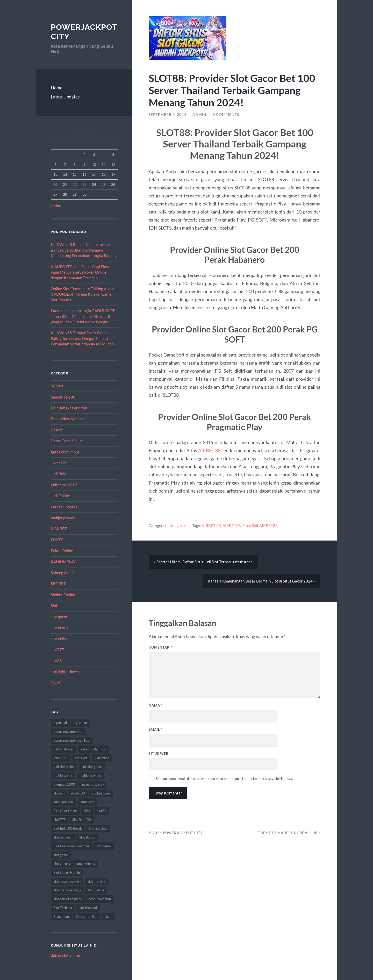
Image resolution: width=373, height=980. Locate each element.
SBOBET (58, 584)
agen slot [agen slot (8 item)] (81, 723)
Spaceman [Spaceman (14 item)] (61, 917)
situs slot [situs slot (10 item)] (87, 802)
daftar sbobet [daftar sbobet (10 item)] (64, 749)
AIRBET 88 (209, 450)
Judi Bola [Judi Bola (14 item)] (81, 758)
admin (199, 115)
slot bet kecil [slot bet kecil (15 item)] (63, 837)
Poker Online (62, 551)
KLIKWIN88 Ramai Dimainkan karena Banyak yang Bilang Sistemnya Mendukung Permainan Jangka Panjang (84, 250)
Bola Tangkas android (69, 408)
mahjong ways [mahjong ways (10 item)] (90, 776)
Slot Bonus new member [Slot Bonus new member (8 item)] (71, 846)
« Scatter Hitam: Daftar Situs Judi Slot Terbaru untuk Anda (203, 562)
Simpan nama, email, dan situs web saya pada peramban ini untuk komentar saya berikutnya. (224, 779)
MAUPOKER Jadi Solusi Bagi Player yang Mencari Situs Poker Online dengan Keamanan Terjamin (81, 272)
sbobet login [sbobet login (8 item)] (101, 793)
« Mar (56, 206)
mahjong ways (63, 518)
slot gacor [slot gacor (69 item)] (61, 855)
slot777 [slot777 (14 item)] (59, 820)
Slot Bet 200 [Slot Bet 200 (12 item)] (98, 828)
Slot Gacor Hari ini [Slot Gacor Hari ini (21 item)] (67, 872)
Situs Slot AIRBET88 (260, 525)
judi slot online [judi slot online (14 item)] (64, 767)
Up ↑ (316, 833)
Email (156, 729)
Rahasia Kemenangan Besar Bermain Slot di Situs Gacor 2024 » (261, 581)
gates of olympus (65, 452)
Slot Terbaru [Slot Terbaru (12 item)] (63, 908)
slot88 (56, 661)
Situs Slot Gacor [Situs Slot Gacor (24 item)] (65, 811)
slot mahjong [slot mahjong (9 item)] (97, 881)
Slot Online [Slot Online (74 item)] (96, 890)
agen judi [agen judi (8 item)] (60, 723)
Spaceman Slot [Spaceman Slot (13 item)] (87, 917)
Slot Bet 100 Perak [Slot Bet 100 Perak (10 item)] (68, 828)
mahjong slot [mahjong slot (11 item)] (63, 776)
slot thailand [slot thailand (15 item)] (88, 908)
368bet (57, 386)
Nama (156, 706)
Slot (54, 606)
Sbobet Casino (63, 595)
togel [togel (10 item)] (108, 917)
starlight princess (66, 672)
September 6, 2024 (167, 115)
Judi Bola (59, 474)
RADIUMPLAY (63, 562)
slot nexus (59, 628)
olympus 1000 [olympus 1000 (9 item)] (64, 784)
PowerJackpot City (183, 833)
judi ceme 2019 (64, 485)
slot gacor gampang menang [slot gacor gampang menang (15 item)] (74, 864)
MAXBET (59, 529)
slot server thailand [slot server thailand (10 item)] (68, 899)
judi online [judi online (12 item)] (102, 758)
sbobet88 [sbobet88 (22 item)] (78, 793)
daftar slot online (65, 955)
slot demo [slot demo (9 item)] (104, 846)
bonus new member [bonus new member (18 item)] (68, 732)
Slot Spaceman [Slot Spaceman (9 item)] (100, 899)
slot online (60, 639)
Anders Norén (293, 833)
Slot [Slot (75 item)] (87, 811)
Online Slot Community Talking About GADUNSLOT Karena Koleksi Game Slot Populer (83, 294)
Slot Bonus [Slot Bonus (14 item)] (87, 837)
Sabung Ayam (62, 573)
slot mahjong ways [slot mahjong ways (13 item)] (67, 890)
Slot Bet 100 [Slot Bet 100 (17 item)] (82, 820)
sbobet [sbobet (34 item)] (59, 793)
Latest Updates (65, 97)
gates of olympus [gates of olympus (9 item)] (93, 749)
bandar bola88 (63, 397)
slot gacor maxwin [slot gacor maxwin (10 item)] (67, 881)
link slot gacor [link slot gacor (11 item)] (92, 767)
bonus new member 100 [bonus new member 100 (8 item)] (72, 740)
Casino (57, 430)
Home (57, 88)
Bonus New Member (68, 419)
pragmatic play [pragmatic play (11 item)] (93, 784)
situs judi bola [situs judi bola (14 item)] (64, 802)
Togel (55, 683)
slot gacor (59, 617)
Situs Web (159, 754)
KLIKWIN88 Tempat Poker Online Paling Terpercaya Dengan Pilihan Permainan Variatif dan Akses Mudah (82, 338)
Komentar (160, 648)
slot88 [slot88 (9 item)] (102, 811)
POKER (57, 540)
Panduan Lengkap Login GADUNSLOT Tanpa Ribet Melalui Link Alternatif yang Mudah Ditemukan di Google (83, 316)
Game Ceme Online (67, 441)
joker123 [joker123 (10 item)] (60, 758)
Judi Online (60, 496)
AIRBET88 (232, 525)
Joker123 (59, 463)
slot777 (58, 650)
